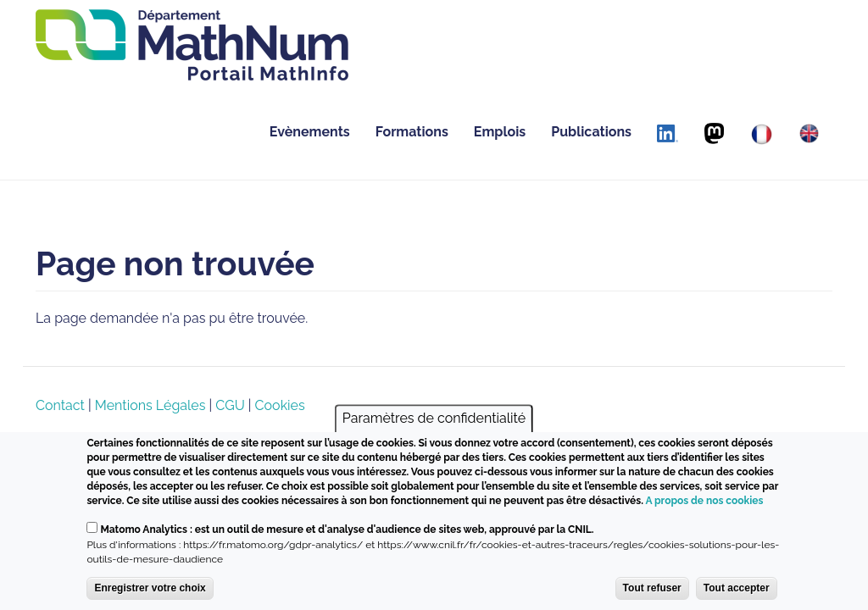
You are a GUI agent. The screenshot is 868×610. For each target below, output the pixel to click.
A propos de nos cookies (704, 502)
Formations (412, 132)
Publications (591, 132)
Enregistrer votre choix (150, 589)
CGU (230, 405)
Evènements (310, 132)
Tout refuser (652, 589)
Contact (60, 405)
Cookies (280, 405)
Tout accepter (737, 589)
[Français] (762, 134)
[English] (809, 133)
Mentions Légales (150, 405)
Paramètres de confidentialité (434, 419)
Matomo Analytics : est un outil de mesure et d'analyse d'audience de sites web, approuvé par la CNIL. (347, 530)
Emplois (500, 132)
